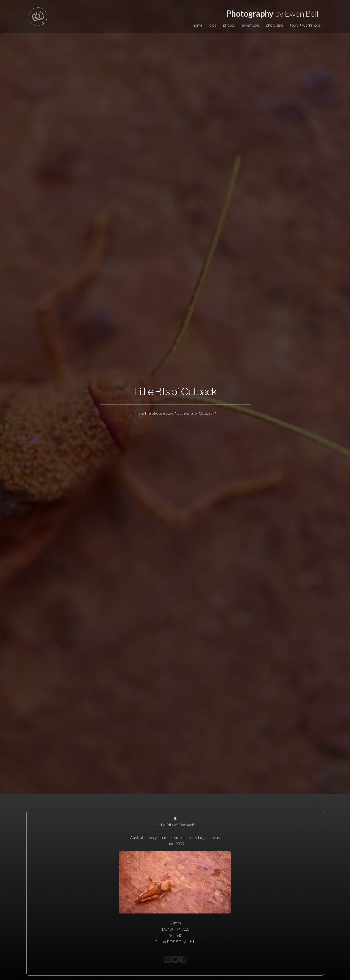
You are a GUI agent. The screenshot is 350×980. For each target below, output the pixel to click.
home (198, 25)
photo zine (275, 25)
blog (213, 25)
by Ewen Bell (273, 13)
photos (229, 25)
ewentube (250, 25)
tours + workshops (305, 25)
